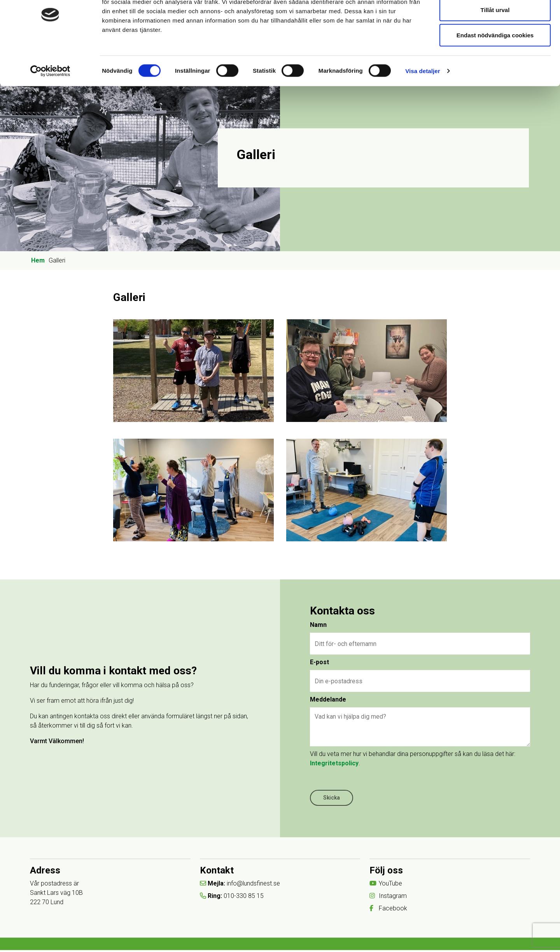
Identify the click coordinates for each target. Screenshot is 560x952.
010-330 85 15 (244, 897)
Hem (38, 260)
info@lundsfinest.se (254, 885)
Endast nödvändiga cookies (495, 71)
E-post (321, 662)
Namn (319, 625)
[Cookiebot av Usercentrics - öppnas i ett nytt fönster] (50, 107)
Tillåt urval (495, 46)
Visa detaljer (423, 107)
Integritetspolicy (335, 764)
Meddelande (329, 700)
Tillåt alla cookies (495, 20)
